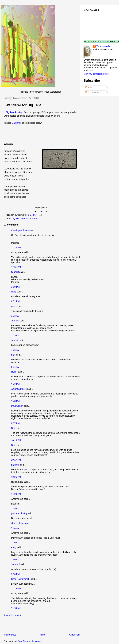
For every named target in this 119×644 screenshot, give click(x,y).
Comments (92, 92)
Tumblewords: (103, 46)
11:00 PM (16, 494)
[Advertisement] (38, 626)
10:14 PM (16, 440)
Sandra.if (16, 564)
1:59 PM (15, 287)
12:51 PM (16, 267)
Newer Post (10, 635)
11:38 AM (16, 248)
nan (13, 355)
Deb (13, 428)
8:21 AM (15, 367)
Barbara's (17, 123)
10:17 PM (16, 460)
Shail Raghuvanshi (21, 579)
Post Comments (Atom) (30, 641)
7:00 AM (15, 543)
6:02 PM (15, 301)
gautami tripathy (19, 513)
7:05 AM (15, 335)
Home (42, 635)
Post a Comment (12, 615)
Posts (90, 87)
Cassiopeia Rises (20, 230)
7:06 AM (15, 350)
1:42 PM (15, 384)
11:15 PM (16, 589)
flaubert (15, 272)
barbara (15, 465)
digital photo (25, 218)
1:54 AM (15, 528)
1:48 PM (15, 401)
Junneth (15, 321)
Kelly (14, 547)
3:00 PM (15, 574)
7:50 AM (15, 560)
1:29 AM (15, 509)
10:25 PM (16, 477)
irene (14, 306)
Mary (14, 292)
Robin (14, 372)
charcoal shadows (20, 523)
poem (34, 218)
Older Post (75, 635)
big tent (16, 218)
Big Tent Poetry (14, 112)
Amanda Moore (19, 389)
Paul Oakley (17, 406)
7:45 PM (15, 608)
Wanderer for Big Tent (23, 105)
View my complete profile (96, 74)
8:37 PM (15, 423)
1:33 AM (15, 316)
